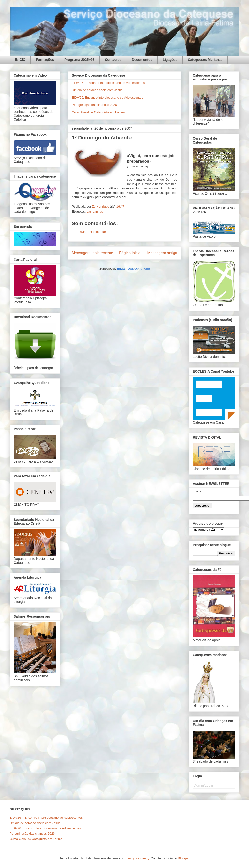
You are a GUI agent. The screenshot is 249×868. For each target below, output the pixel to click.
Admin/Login (204, 785)
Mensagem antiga (162, 253)
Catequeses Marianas (205, 60)
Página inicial (130, 253)
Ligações (170, 60)
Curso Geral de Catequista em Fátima (98, 112)
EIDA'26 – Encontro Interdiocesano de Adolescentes (108, 83)
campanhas (95, 212)
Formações (45, 60)
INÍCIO (20, 60)
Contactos (113, 60)
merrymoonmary (138, 858)
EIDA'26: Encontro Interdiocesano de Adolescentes (107, 98)
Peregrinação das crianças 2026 (94, 105)
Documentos (142, 60)
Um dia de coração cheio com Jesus (97, 90)
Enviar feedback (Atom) (133, 269)
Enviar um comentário (93, 232)
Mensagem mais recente (93, 253)
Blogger (183, 858)
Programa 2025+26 (79, 60)
